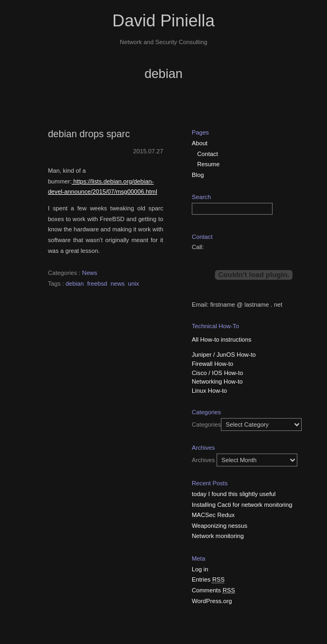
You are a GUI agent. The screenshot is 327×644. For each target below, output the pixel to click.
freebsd (97, 284)
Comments (213, 590)
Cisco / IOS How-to (217, 373)
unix (134, 284)
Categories (206, 424)
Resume (208, 164)
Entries (208, 579)
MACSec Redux (213, 515)
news (117, 284)
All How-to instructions (222, 339)
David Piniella (164, 21)
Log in (200, 569)
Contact (208, 154)
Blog (198, 175)
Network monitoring (218, 536)
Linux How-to (209, 391)
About (200, 143)
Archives (203, 460)
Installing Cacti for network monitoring (242, 505)
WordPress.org (212, 601)
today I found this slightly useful (234, 494)
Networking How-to (217, 381)
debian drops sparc (89, 134)
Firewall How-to (213, 364)
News (89, 273)
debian (75, 284)
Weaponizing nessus (220, 526)
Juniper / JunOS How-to (224, 355)
